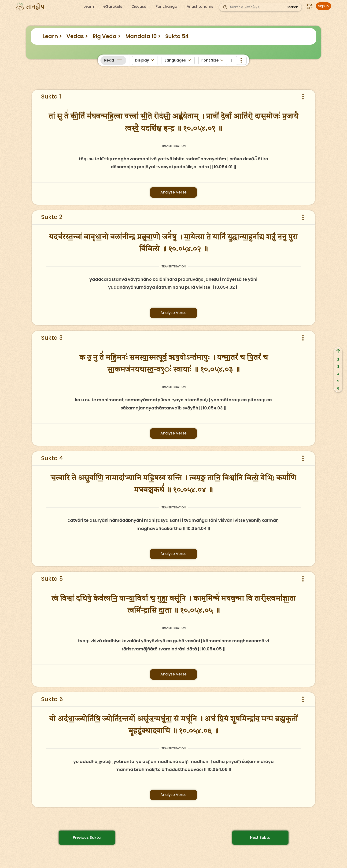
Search (293, 7)
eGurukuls (113, 7)
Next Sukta (260, 837)
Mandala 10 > (143, 36)
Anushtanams (200, 7)
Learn (89, 7)
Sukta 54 (177, 36)
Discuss (139, 7)
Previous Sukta (87, 837)
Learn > (52, 36)
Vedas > (77, 36)
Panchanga (166, 7)
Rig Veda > (107, 36)
